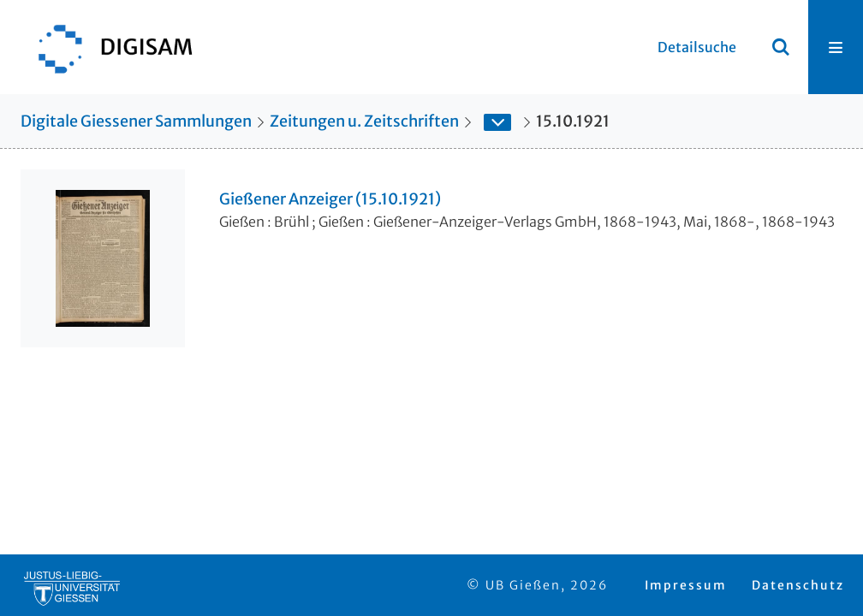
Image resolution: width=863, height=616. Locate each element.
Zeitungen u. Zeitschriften (364, 121)
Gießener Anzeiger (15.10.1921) (330, 199)
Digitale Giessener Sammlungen (136, 121)
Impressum (686, 585)
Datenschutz (798, 585)
